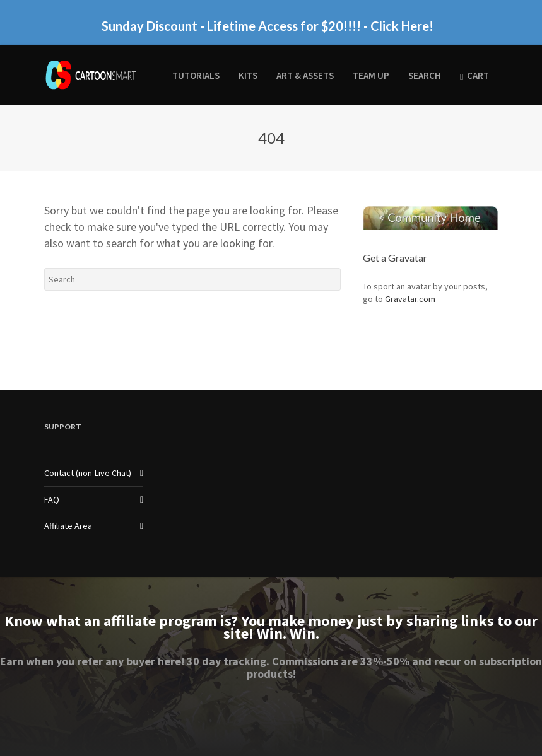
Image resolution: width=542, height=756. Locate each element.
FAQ (52, 499)
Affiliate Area (68, 526)
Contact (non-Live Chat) (88, 473)
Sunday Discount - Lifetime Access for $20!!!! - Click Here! (268, 26)
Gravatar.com (410, 299)
